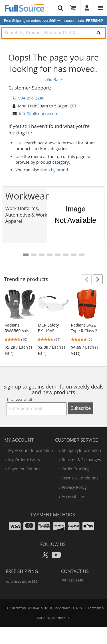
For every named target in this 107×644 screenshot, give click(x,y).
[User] (87, 8)
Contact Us (75, 571)
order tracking (75, 469)
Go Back (53, 79)
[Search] (99, 33)
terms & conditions (80, 478)
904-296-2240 (31, 98)
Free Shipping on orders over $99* (53, 21)
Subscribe (81, 408)
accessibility (73, 496)
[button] (26, 255)
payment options (24, 469)
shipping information (81, 450)
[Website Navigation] (101, 8)
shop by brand (54, 170)
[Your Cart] (75, 8)
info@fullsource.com (39, 114)
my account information (30, 450)
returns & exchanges (81, 460)
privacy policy (74, 487)
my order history (24, 460)
